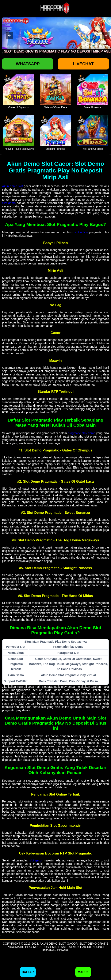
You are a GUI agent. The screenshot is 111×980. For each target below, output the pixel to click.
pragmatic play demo (82, 433)
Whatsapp (28, 64)
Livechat (83, 64)
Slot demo (9, 203)
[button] (9, 35)
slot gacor (36, 860)
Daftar (28, 972)
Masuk (83, 972)
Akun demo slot (12, 186)
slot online (81, 232)
